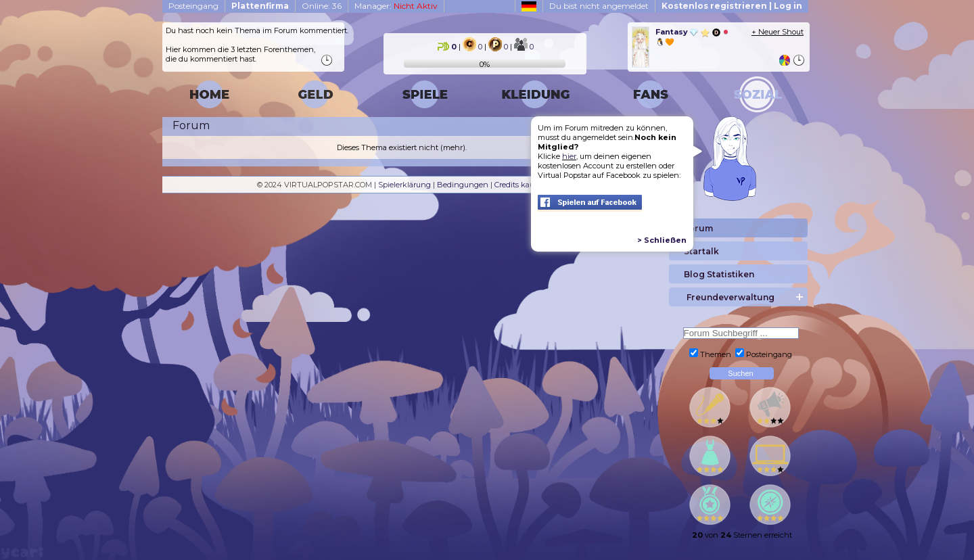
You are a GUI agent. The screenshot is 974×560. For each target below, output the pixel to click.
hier (569, 156)
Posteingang (193, 6)
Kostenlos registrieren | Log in (732, 6)
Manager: (396, 6)
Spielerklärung (404, 185)
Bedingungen (463, 185)
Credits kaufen (520, 185)
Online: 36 (322, 6)
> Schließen (662, 240)
